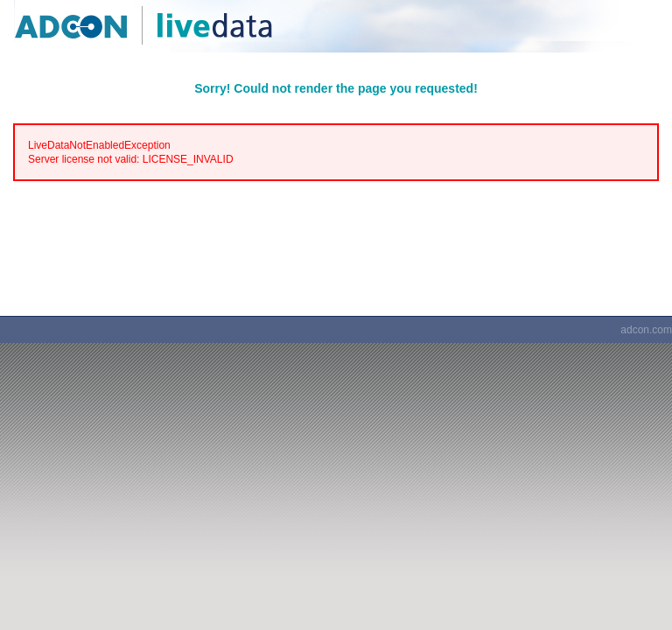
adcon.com (646, 330)
